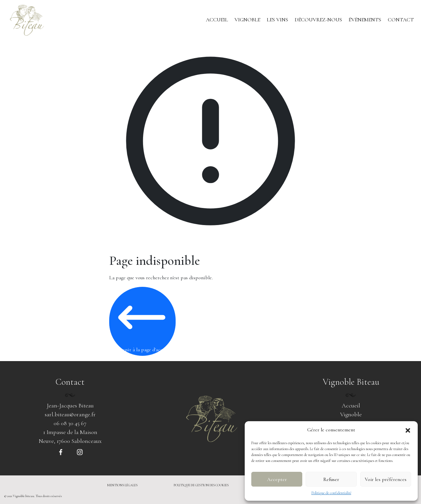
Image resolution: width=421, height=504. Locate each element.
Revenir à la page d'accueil (142, 321)
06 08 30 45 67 (70, 423)
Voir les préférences (386, 479)
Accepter (277, 479)
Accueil (217, 20)
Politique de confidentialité (331, 493)
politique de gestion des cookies (201, 485)
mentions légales (122, 485)
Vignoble (247, 20)
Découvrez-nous (318, 20)
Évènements (365, 20)
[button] (408, 430)
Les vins (277, 20)
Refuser (331, 479)
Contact (401, 20)
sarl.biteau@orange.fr (70, 414)
